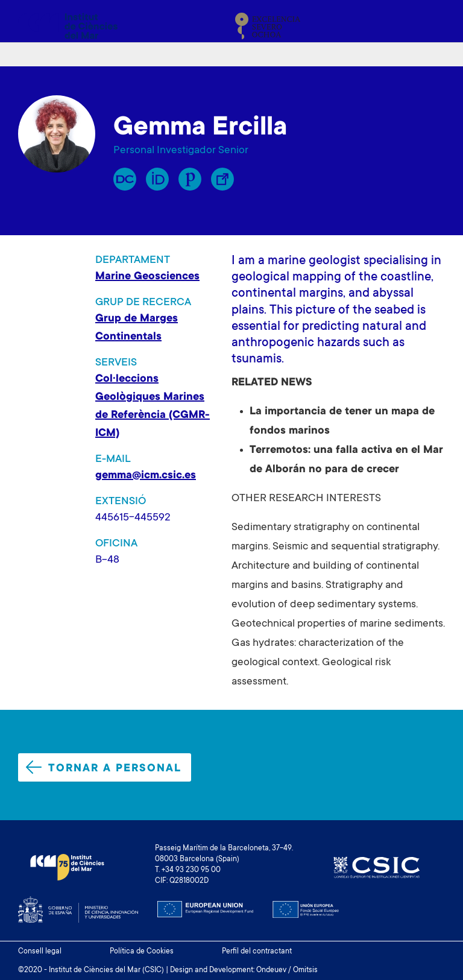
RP (125, 179)
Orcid (157, 179)
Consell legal (40, 952)
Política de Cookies (142, 952)
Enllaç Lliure (222, 179)
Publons (190, 179)
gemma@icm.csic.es (146, 476)
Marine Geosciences (147, 277)
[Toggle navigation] (431, 26)
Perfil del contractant (257, 952)
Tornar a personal (104, 768)
